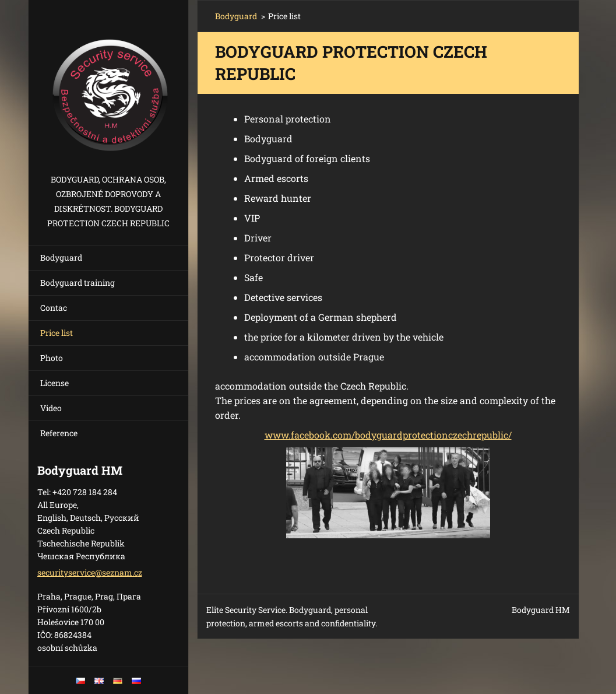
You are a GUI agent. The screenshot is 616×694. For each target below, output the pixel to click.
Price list (57, 333)
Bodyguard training (78, 283)
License (54, 383)
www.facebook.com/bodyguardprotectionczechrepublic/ (388, 435)
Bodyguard (61, 257)
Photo (52, 358)
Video (51, 408)
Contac (54, 308)
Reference (59, 433)
